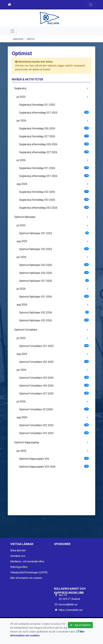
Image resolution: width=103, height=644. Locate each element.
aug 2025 (22, 241)
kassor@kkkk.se (68, 604)
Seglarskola (18, 39)
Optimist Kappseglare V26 (54, 459)
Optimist (31, 39)
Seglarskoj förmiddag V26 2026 (54, 128)
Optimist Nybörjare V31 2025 (54, 233)
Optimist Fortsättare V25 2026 (54, 378)
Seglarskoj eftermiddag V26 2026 (54, 144)
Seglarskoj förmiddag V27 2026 (54, 136)
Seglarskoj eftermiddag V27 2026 (54, 152)
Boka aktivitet (18, 550)
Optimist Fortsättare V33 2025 (54, 433)
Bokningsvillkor (19, 567)
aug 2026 (22, 184)
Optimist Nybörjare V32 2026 (54, 312)
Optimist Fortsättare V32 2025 (54, 362)
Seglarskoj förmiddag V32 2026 (54, 192)
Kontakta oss (18, 556)
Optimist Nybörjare (25, 217)
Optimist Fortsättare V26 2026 (54, 385)
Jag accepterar (80, 625)
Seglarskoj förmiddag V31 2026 (54, 168)
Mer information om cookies (26, 578)
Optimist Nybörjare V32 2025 (54, 249)
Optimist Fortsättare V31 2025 (54, 346)
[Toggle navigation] (91, 5)
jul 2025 (21, 97)
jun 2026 (21, 121)
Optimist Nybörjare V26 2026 (54, 273)
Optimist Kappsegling (27, 442)
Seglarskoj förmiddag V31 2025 (37, 105)
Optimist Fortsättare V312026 (54, 409)
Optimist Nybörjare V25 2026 (54, 265)
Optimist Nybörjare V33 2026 (54, 320)
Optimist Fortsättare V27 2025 (54, 393)
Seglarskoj (20, 88)
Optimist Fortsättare (26, 330)
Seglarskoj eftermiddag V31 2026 (54, 176)
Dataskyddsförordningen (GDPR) (29, 572)
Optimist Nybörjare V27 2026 (54, 281)
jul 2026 (21, 160)
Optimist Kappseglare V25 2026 (54, 467)
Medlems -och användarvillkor (27, 561)
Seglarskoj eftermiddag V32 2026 (54, 208)
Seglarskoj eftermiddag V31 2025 (54, 112)
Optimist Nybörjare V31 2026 (54, 297)
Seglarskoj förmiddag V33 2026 (54, 200)
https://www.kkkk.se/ (71, 610)
